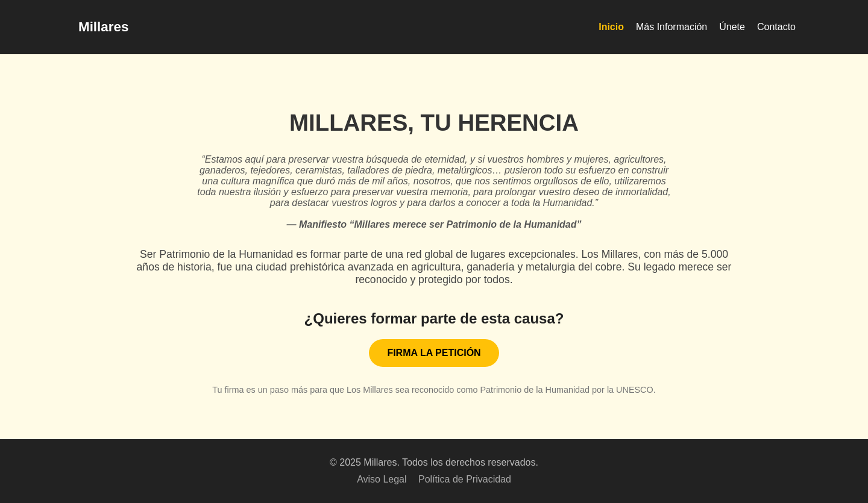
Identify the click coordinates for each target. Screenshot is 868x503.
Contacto (776, 27)
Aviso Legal (382, 479)
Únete (732, 27)
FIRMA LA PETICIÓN (434, 353)
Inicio (611, 27)
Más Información (671, 27)
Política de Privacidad (465, 479)
